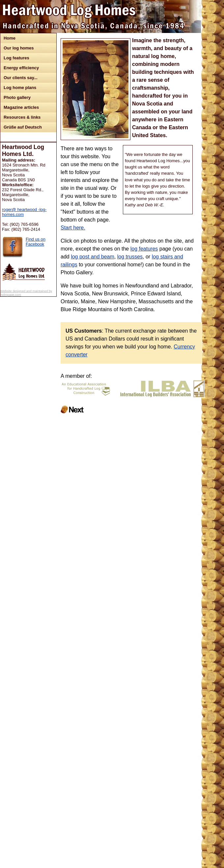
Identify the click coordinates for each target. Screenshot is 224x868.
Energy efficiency (21, 68)
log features (144, 249)
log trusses (130, 257)
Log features (16, 58)
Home (10, 38)
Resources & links (22, 117)
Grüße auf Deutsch (23, 127)
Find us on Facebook (36, 242)
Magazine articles (21, 107)
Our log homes (19, 48)
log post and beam (93, 257)
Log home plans (20, 88)
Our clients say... (21, 78)
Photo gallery (17, 97)
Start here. (73, 228)
